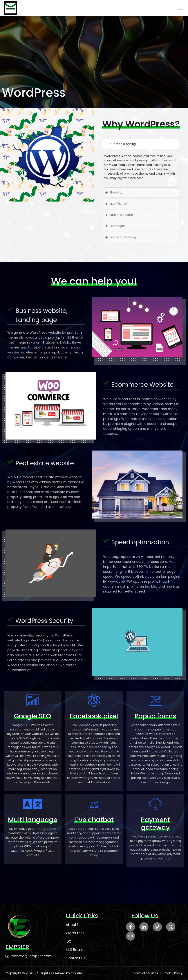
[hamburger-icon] (180, 9)
